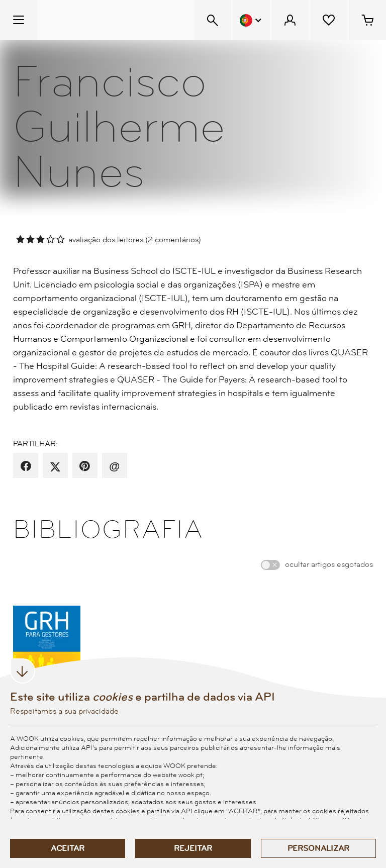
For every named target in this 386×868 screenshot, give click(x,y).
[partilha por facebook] (26, 466)
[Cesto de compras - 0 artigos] (367, 20)
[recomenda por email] (114, 466)
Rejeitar (193, 848)
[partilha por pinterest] (85, 466)
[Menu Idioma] (251, 20)
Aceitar (68, 848)
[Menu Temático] (19, 20)
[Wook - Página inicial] (99, 20)
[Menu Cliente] (290, 20)
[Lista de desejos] (329, 20)
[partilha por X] (55, 466)
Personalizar (318, 848)
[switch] (270, 565)
